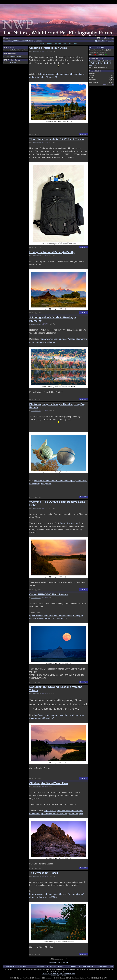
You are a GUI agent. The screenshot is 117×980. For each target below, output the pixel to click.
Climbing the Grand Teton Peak (49, 783)
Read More (83, 134)
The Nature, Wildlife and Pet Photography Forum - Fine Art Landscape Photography (80, 966)
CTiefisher (93, 63)
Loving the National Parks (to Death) (52, 252)
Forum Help (73, 44)
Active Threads (61, 44)
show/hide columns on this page (59, 962)
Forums (50, 44)
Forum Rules (9, 966)
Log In (110, 41)
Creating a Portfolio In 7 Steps (48, 48)
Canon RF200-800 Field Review (49, 594)
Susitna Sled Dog (96, 61)
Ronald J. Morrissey (69, 523)
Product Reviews (10, 62)
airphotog (93, 65)
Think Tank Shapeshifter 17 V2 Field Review (57, 139)
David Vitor (107, 61)
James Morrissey (36, 51)
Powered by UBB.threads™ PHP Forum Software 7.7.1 (58, 974)
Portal (42, 44)
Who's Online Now (97, 47)
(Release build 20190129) (58, 975)
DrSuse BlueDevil (104, 63)
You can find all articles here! (14, 50)
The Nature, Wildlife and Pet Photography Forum (23, 41)
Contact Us (41, 966)
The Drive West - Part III (44, 873)
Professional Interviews (12, 56)
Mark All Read (21, 966)
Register (100, 41)
